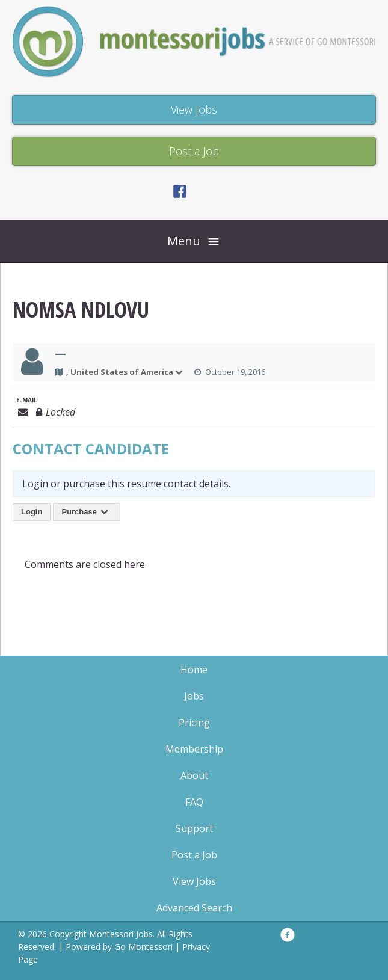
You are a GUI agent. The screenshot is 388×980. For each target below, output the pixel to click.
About (194, 775)
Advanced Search (194, 908)
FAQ (194, 802)
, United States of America (125, 372)
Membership (194, 749)
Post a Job (194, 855)
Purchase (87, 512)
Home (194, 670)
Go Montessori (143, 947)
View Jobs (194, 881)
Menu (184, 241)
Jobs (194, 696)
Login (32, 512)
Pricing (194, 723)
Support (194, 828)
